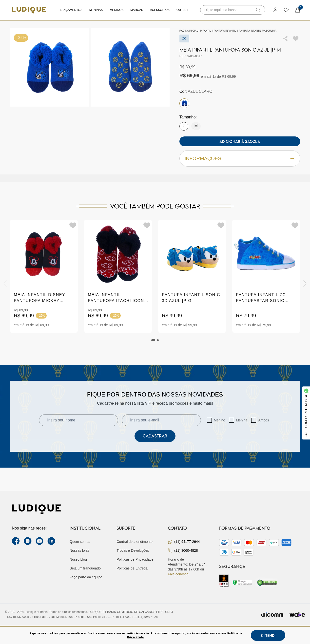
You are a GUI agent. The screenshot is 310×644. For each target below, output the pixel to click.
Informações (240, 159)
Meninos (116, 10)
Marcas (137, 10)
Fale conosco (178, 574)
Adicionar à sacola (240, 141)
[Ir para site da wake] (297, 615)
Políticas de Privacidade (135, 559)
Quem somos (80, 542)
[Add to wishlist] (296, 38)
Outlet (182, 10)
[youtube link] (39, 541)
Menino (219, 420)
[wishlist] (286, 10)
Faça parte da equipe (86, 577)
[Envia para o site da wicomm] (272, 615)
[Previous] (5, 284)
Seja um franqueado (85, 568)
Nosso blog (78, 559)
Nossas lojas (79, 550)
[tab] (153, 340)
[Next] (305, 284)
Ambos (264, 420)
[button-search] (258, 10)
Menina (242, 420)
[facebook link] (16, 541)
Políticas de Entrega (132, 568)
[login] (275, 10)
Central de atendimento (135, 542)
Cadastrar (155, 436)
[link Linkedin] (51, 541)
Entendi (268, 635)
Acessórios (160, 10)
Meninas (96, 10)
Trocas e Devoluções (133, 550)
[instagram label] (28, 541)
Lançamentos (71, 10)
